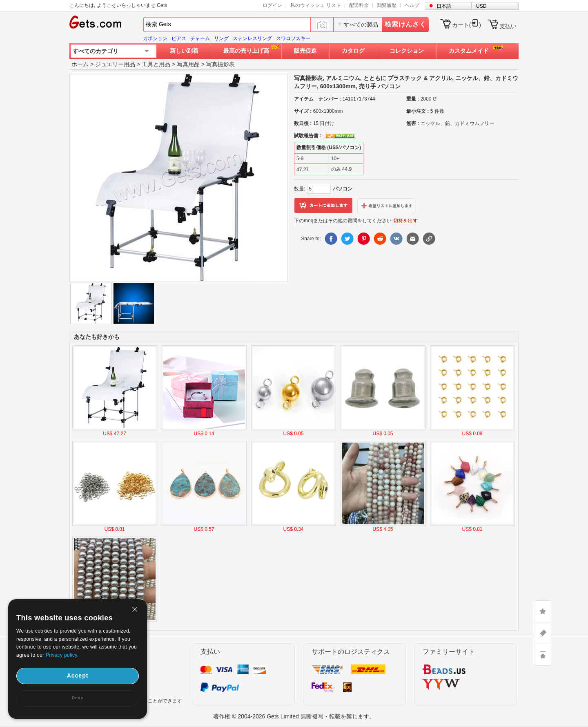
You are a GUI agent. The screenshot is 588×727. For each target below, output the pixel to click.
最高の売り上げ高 (246, 51)
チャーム (200, 38)
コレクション (407, 51)
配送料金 (359, 5)
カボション (155, 38)
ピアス (179, 38)
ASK (543, 633)
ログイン (272, 5)
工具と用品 (156, 64)
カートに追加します (323, 206)
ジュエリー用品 (115, 64)
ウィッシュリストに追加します (386, 206)
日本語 (444, 6)
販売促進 (305, 51)
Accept (78, 676)
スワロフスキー (293, 38)
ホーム (80, 64)
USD (481, 6)
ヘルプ (412, 5)
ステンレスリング (252, 38)
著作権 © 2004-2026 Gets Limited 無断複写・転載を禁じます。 (294, 716)
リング (221, 38)
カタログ (353, 51)
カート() (467, 25)
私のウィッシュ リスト (315, 5)
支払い (508, 26)
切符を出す (405, 221)
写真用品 (188, 64)
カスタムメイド (469, 51)
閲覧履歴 (387, 5)
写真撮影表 (220, 64)
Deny (78, 698)
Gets (95, 22)
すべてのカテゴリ (96, 51)
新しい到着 (184, 51)
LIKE (543, 611)
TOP (543, 655)
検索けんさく (405, 24)
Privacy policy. (62, 655)
